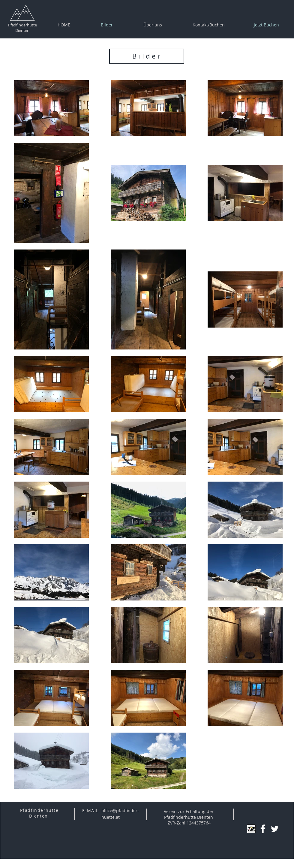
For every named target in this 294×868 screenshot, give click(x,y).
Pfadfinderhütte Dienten (22, 28)
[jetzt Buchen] (266, 25)
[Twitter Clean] (275, 829)
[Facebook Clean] (263, 829)
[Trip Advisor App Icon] (251, 829)
